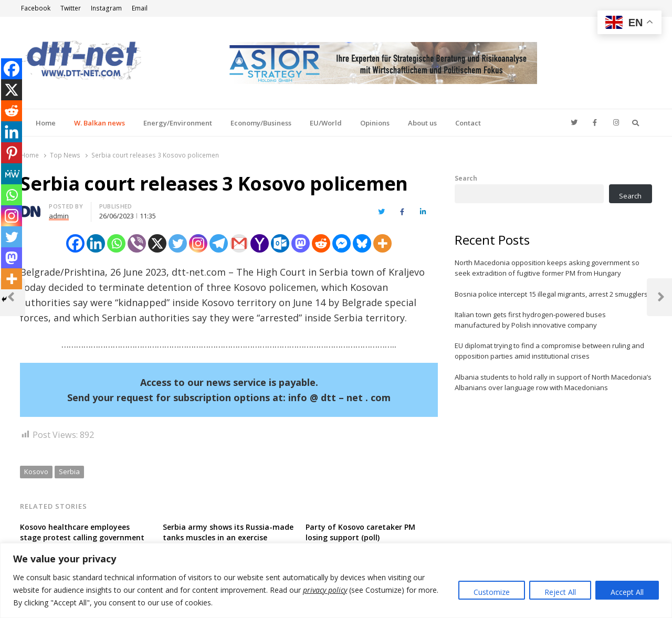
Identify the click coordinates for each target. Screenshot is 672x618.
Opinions (375, 123)
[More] (382, 243)
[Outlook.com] (280, 243)
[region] (336, 580)
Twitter (71, 8)
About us (422, 123)
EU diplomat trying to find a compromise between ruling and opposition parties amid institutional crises (549, 351)
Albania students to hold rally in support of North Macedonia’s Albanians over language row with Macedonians (553, 382)
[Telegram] (219, 243)
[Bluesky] (362, 243)
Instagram (106, 8)
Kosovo (36, 472)
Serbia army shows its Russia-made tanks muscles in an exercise (228, 532)
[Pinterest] (12, 153)
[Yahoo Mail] (260, 243)
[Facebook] (75, 243)
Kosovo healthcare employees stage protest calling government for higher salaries (82, 537)
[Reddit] (321, 243)
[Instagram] (198, 243)
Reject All (560, 592)
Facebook (36, 8)
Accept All (627, 592)
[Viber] (137, 243)
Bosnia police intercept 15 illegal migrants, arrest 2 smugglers (551, 294)
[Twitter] (178, 243)
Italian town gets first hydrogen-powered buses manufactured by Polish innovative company (530, 320)
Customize (492, 592)
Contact (468, 123)
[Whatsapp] (116, 243)
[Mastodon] (301, 243)
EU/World (326, 123)
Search (466, 178)
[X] (157, 243)
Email (140, 8)
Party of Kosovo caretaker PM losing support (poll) (360, 532)
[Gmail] (239, 243)
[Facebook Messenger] (342, 243)
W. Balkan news (99, 123)
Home (46, 123)
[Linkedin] (96, 243)
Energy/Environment (178, 123)
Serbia (69, 472)
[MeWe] (12, 174)
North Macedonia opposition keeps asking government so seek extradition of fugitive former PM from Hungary (547, 268)
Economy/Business (261, 123)
